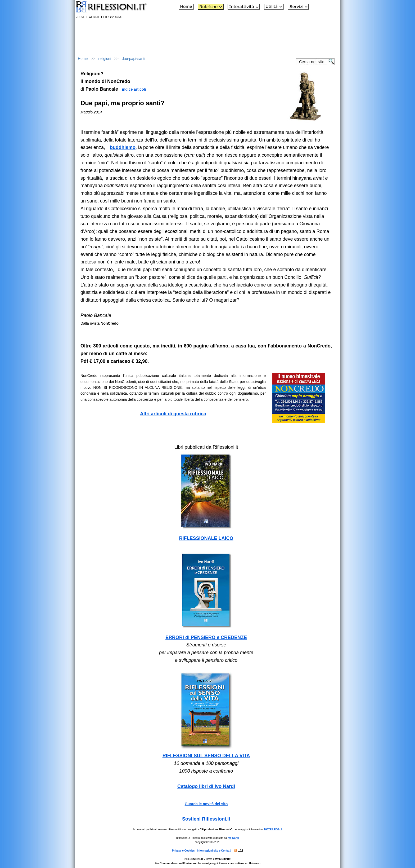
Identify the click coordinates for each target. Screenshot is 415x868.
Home (83, 59)
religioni (105, 59)
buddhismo (123, 147)
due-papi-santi (134, 59)
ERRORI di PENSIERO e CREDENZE (206, 637)
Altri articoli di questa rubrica (173, 414)
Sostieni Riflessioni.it (206, 819)
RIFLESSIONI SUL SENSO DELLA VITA (206, 756)
